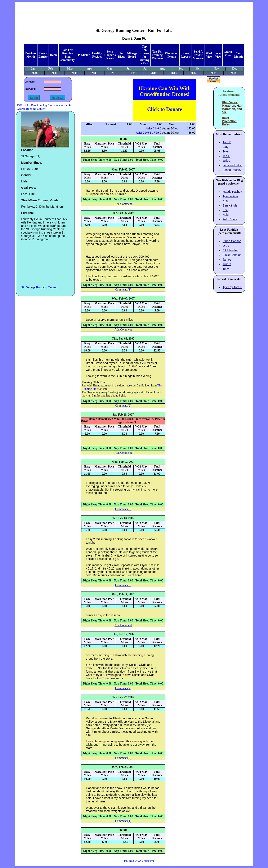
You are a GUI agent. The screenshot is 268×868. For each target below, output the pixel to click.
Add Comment (123, 204)
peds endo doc (232, 165)
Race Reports (186, 55)
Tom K (227, 142)
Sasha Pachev (232, 170)
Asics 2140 (152, 129)
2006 (35, 73)
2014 (194, 73)
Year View (218, 55)
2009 (94, 73)
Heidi (226, 215)
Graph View (228, 54)
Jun (129, 69)
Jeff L (226, 156)
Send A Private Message (198, 55)
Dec (235, 69)
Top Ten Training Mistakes (157, 55)
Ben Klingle (230, 205)
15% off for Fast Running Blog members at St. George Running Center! (44, 107)
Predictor (84, 55)
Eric (225, 210)
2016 (233, 73)
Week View (209, 55)
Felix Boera (230, 219)
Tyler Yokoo (230, 196)
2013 (174, 73)
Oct (198, 69)
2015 (214, 73)
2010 (114, 73)
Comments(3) (123, 509)
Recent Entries (43, 55)
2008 (74, 73)
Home (54, 55)
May (109, 69)
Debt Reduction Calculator (138, 861)
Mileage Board (132, 55)
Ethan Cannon (232, 241)
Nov (216, 69)
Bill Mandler (230, 250)
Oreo (226, 246)
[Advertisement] (134, 12)
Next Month (238, 55)
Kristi (226, 201)
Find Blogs (122, 55)
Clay (225, 147)
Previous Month (31, 55)
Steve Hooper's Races (110, 55)
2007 (54, 73)
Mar (70, 69)
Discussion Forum (172, 55)
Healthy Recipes (97, 55)
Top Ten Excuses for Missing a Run (144, 55)
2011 (134, 73)
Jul (145, 69)
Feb (51, 69)
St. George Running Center (39, 287)
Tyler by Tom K (232, 287)
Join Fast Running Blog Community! (68, 55)
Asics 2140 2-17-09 (147, 133)
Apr (89, 69)
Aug (163, 69)
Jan (33, 69)
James (227, 260)
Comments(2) (123, 406)
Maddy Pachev (232, 192)
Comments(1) (123, 290)
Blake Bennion (232, 255)
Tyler (226, 151)
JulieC (227, 161)
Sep (181, 69)
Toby (226, 269)
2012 (154, 73)
